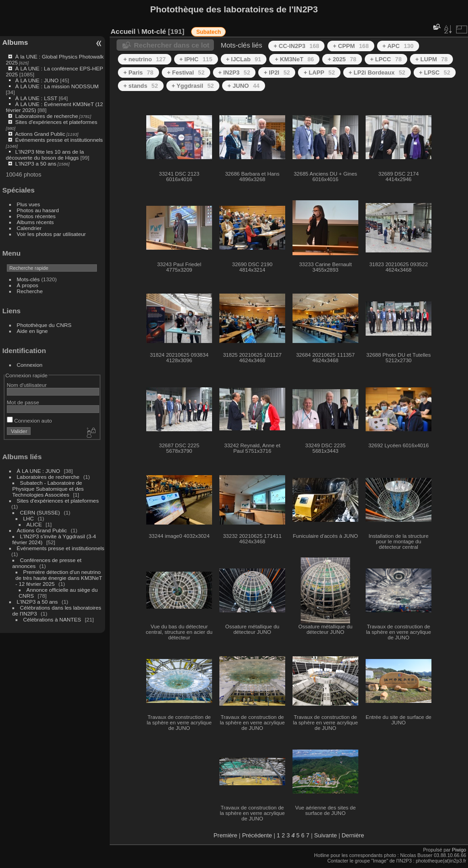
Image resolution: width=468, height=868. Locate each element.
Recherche (30, 291)
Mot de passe (23, 402)
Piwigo (459, 850)
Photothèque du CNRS (44, 325)
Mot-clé (154, 31)
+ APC (398, 46)
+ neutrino (145, 59)
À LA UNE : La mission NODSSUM (57, 86)
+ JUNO (244, 86)
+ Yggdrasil (193, 86)
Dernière (353, 835)
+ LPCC (386, 59)
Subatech (208, 32)
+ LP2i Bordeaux (377, 72)
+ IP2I (277, 72)
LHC (29, 518)
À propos (28, 285)
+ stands (141, 86)
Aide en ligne (32, 331)
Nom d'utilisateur (27, 385)
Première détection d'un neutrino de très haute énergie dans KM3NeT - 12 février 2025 (59, 578)
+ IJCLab (244, 59)
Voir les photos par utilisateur (51, 234)
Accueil (123, 31)
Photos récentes (36, 216)
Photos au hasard (38, 210)
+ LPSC (435, 72)
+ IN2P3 (234, 72)
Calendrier (29, 228)
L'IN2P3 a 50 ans (36, 163)
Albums (15, 42)
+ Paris (138, 72)
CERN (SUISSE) (40, 512)
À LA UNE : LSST (36, 98)
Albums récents (35, 222)
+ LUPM (432, 59)
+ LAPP (319, 72)
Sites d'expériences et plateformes (56, 122)
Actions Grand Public (40, 134)
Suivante (325, 835)
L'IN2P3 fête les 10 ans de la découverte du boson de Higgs (45, 155)
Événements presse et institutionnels (59, 140)
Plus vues (29, 204)
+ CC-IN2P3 (297, 46)
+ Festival (186, 72)
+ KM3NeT (294, 59)
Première (225, 835)
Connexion (30, 365)
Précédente (257, 835)
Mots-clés (28, 279)
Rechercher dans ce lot (172, 45)
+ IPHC (196, 59)
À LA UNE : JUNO (37, 80)
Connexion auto (29, 421)
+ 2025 (342, 59)
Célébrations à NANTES (52, 619)
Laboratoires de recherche (46, 116)
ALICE (34, 524)
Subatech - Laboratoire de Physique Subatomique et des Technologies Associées (48, 489)
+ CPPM (351, 46)
